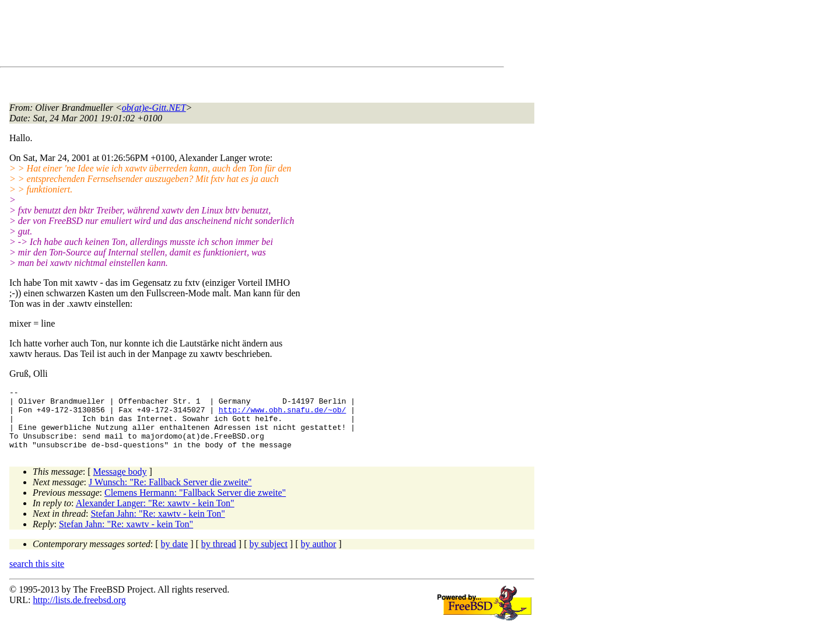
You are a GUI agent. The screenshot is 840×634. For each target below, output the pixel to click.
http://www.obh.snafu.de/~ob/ (282, 415)
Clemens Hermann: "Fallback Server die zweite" (195, 505)
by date (175, 556)
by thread (219, 556)
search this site (37, 576)
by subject (269, 556)
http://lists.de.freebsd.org (79, 612)
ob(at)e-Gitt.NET (154, 108)
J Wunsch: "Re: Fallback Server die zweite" (170, 494)
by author (318, 556)
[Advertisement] (222, 36)
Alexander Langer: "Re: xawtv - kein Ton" (155, 515)
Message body (120, 484)
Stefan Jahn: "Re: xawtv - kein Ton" (157, 526)
